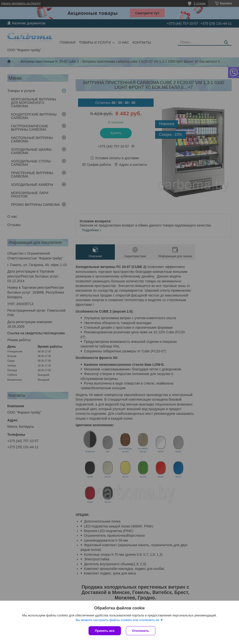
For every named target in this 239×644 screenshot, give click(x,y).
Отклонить (141, 631)
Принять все (105, 631)
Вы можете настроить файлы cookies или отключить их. (118, 620)
